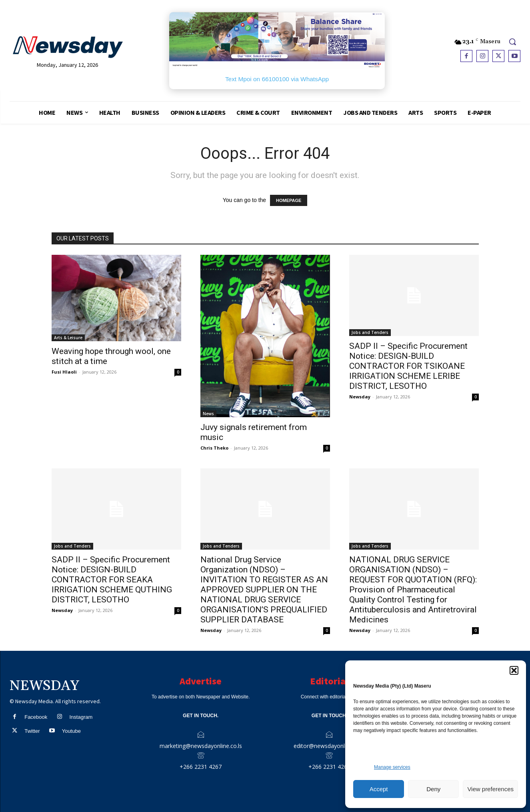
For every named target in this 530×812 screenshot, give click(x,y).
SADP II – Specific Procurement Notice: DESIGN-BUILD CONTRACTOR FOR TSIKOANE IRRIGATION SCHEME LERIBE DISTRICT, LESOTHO (408, 366)
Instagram (81, 717)
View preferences (490, 789)
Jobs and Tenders (370, 332)
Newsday (360, 397)
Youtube (71, 731)
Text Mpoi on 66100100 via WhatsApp (277, 79)
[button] (514, 670)
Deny (433, 789)
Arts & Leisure (68, 338)
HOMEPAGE (289, 200)
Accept (379, 789)
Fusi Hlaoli (64, 372)
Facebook (36, 717)
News (208, 414)
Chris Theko (214, 448)
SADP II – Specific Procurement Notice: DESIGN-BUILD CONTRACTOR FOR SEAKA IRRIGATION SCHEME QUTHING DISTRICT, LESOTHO (112, 580)
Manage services (392, 767)
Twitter (32, 731)
